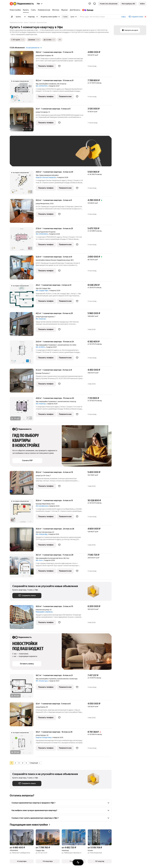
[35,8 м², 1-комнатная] (23, 512)
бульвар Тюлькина (42, 373)
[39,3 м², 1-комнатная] (23, 64)
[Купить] (26, 10)
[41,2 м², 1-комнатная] (23, 382)
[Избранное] (90, 4)
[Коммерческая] (44, 10)
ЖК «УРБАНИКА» (42, 234)
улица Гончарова (42, 112)
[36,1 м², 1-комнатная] (23, 567)
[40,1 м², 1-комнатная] (23, 325)
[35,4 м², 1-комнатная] (23, 484)
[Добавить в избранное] (59, 66)
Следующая (35, 763)
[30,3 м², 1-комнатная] (23, 212)
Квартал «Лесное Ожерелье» (46, 177)
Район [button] (124, 17)
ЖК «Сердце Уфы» (42, 291)
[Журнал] (64, 10)
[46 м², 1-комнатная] (23, 297)
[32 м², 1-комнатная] (23, 121)
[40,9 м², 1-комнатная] (23, 410)
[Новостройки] (16, 10)
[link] (142, 4)
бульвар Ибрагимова (43, 504)
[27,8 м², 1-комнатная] (23, 240)
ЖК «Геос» (39, 560)
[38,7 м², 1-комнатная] (23, 687)
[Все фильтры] (12, 17)
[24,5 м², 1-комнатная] (23, 353)
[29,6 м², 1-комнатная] (23, 184)
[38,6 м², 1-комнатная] (23, 618)
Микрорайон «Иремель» (44, 612)
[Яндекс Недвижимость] (23, 4)
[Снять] (33, 10)
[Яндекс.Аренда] (87, 10)
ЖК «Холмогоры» (42, 681)
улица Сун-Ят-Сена (42, 476)
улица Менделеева (42, 204)
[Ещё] (60, 40)
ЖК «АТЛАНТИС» (42, 86)
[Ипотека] (56, 10)
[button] (94, 4)
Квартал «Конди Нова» (44, 737)
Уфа (37, 84)
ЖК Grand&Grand (42, 506)
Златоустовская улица (44, 532)
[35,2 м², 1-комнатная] (23, 92)
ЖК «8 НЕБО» (41, 347)
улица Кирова (41, 707)
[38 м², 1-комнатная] (23, 744)
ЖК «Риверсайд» (42, 534)
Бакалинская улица (42, 610)
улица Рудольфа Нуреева (45, 317)
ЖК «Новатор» (41, 319)
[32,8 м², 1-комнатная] (23, 269)
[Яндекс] (11, 4)
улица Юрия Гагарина (43, 55)
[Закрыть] (145, 17)
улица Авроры (41, 735)
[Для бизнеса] (75, 10)
